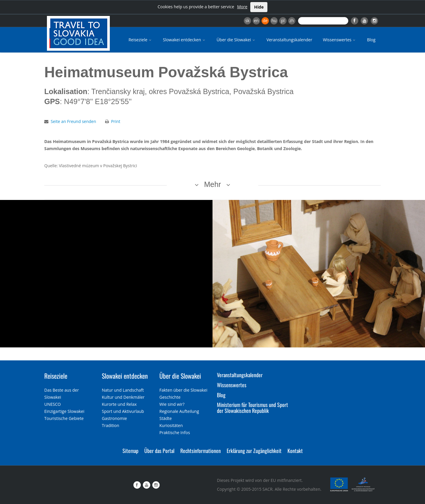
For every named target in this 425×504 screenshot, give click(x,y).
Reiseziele (140, 40)
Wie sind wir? (172, 404)
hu (274, 20)
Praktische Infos (175, 432)
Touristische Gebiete (64, 418)
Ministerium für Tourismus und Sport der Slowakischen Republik (252, 408)
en (256, 20)
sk (247, 20)
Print (116, 121)
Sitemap (130, 451)
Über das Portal (159, 451)
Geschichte (170, 397)
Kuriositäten (171, 425)
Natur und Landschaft (123, 390)
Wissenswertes (340, 40)
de (265, 20)
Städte (166, 418)
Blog (371, 40)
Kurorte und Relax (119, 404)
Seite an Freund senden (73, 121)
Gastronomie (114, 418)
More (242, 7)
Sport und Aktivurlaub (123, 411)
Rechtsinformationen (201, 451)
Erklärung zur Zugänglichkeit (254, 451)
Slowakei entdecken (184, 40)
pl (283, 20)
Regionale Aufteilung (179, 411)
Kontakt (295, 451)
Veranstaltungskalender (289, 40)
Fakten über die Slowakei (183, 390)
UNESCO (53, 404)
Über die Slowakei (236, 40)
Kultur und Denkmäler (123, 397)
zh (292, 20)
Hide (259, 7)
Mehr (213, 184)
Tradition (111, 425)
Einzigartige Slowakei (64, 411)
